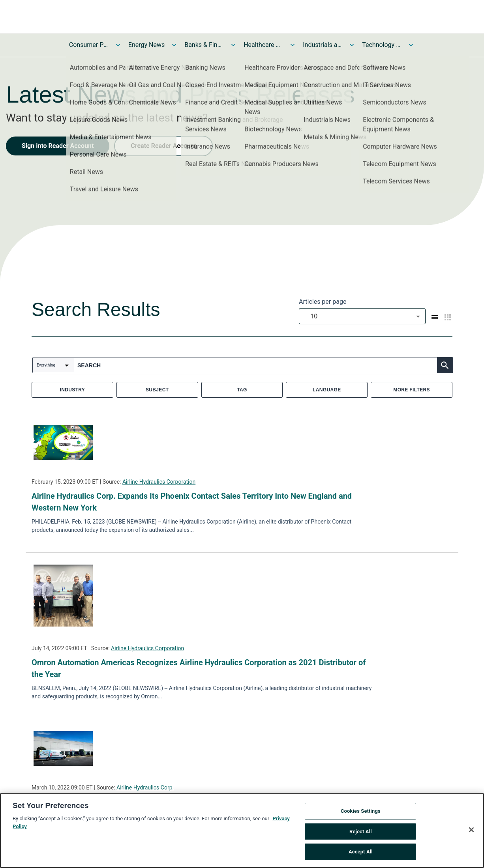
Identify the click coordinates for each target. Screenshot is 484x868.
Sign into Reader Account (58, 146)
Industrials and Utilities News (323, 45)
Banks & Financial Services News (204, 45)
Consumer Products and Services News (89, 45)
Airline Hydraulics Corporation (159, 482)
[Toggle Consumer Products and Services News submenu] (118, 45)
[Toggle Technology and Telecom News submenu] (411, 45)
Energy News (146, 45)
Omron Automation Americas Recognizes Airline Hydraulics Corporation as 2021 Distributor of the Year (199, 668)
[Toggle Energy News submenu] (174, 45)
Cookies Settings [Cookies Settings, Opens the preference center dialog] (361, 813)
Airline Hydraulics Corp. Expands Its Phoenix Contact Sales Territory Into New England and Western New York (192, 502)
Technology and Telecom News (382, 45)
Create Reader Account (163, 146)
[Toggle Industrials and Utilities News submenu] (352, 45)
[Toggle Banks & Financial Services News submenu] (233, 45)
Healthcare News (263, 45)
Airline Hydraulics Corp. (145, 788)
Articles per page (323, 302)
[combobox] (362, 316)
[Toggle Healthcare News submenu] (293, 45)
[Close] (471, 832)
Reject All (361, 834)
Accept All (361, 854)
